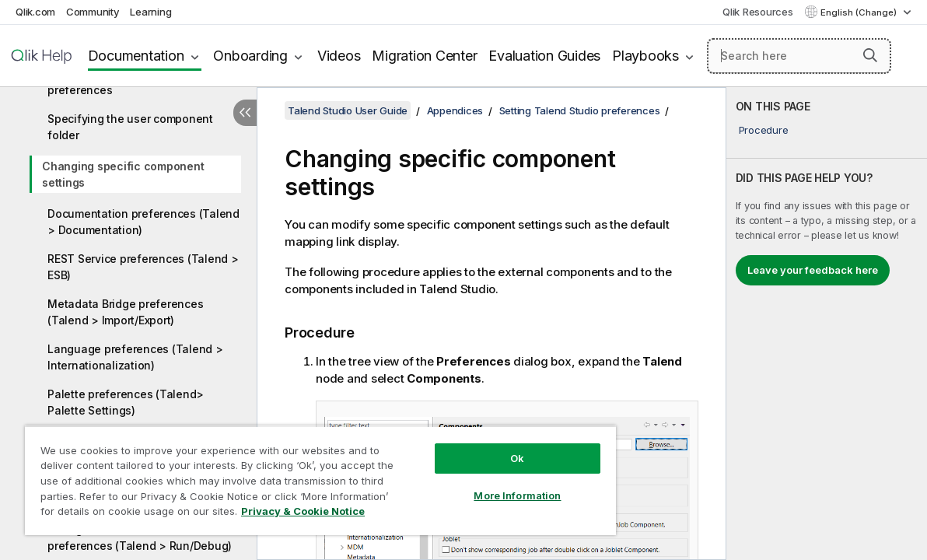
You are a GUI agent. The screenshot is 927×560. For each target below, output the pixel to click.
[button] (870, 55)
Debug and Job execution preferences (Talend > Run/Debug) (140, 537)
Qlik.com (35, 12)
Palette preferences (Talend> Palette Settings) (126, 402)
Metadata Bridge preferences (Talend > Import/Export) (125, 312)
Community (93, 12)
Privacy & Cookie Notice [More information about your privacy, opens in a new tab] (131, 514)
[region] (294, 474)
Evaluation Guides (544, 56)
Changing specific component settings (123, 174)
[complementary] (827, 324)
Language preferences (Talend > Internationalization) (135, 357)
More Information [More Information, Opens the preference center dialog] (472, 484)
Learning (150, 12)
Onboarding (250, 56)
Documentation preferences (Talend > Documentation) (143, 222)
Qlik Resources (758, 12)
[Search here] (799, 56)
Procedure (764, 130)
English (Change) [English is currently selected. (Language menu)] (860, 12)
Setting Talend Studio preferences (580, 110)
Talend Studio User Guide (348, 110)
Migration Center (424, 56)
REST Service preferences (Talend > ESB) (143, 267)
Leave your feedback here (813, 270)
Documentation (136, 56)
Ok (472, 446)
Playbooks (645, 56)
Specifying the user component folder (130, 127)
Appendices (455, 110)
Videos (339, 56)
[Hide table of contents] (245, 113)
